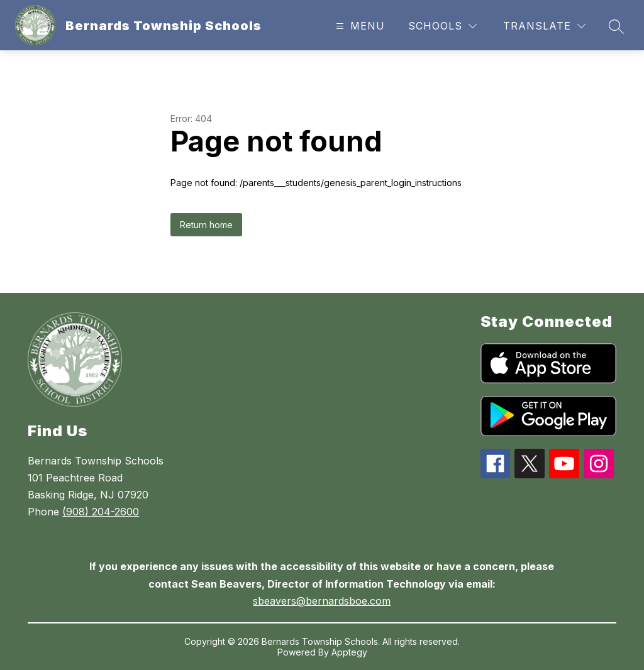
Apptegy (349, 652)
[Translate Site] (544, 26)
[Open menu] (359, 26)
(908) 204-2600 (101, 512)
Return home (206, 225)
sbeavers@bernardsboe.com (322, 601)
